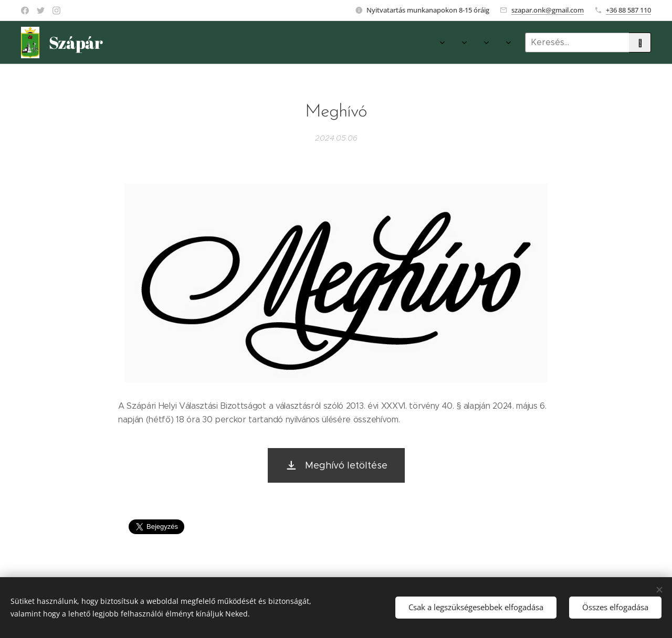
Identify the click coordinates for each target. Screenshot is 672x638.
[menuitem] (283, 42)
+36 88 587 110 (628, 10)
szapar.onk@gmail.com (548, 10)
